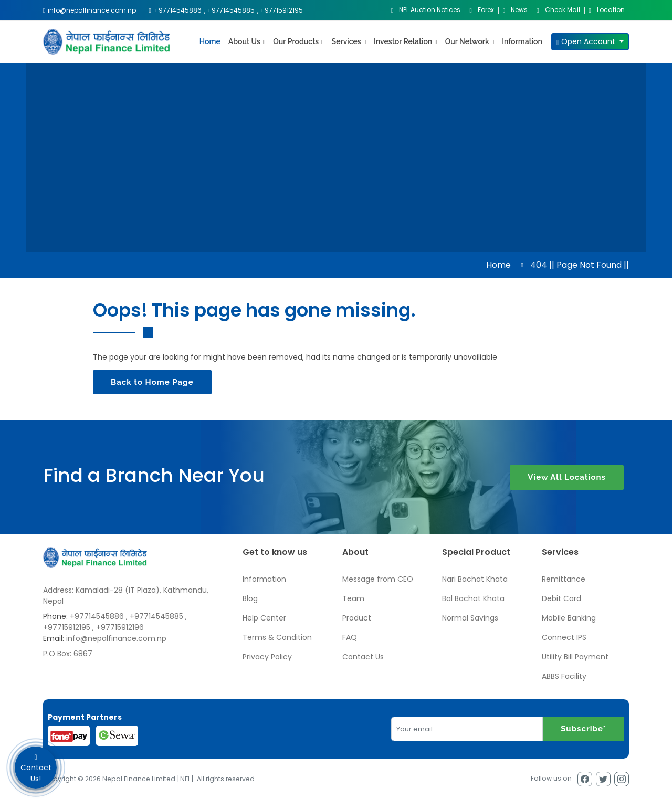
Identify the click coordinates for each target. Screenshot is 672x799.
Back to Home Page (152, 382)
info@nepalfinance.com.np (116, 638)
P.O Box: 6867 (68, 654)
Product (357, 618)
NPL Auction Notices (426, 10)
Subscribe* (584, 729)
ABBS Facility (564, 676)
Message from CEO (378, 579)
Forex (481, 10)
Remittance (564, 579)
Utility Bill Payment (575, 657)
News (515, 10)
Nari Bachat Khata (475, 579)
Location (607, 10)
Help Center (264, 618)
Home (210, 41)
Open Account (587, 41)
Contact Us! (36, 768)
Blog (250, 598)
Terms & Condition (277, 637)
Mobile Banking (569, 618)
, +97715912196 (118, 627)
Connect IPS (564, 637)
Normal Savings (470, 618)
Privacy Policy (267, 657)
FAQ (350, 637)
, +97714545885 (155, 616)
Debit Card (561, 598)
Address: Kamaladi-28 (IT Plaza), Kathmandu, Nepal (126, 596)
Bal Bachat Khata (473, 598)
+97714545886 (97, 616)
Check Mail (558, 10)
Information (264, 579)
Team (353, 598)
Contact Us (363, 657)
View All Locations (567, 478)
